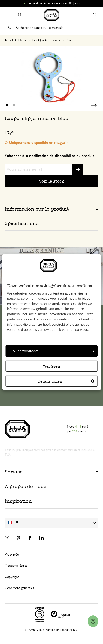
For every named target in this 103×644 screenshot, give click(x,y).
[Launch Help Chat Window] (93, 621)
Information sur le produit (37, 209)
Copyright (12, 577)
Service (14, 472)
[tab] (51, 209)
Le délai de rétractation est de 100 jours (54, 3)
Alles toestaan (53, 351)
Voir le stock (51, 181)
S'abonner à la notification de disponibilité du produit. (50, 156)
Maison (22, 40)
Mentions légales (16, 566)
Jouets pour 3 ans (63, 40)
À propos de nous (25, 486)
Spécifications (22, 223)
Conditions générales (19, 588)
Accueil (9, 40)
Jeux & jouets (40, 40)
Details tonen (66, 381)
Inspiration (18, 501)
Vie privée (12, 555)
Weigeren (51, 366)
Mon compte (19, 15)
